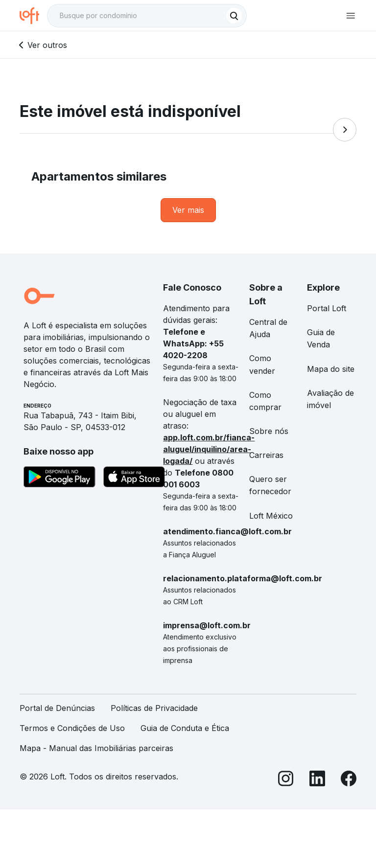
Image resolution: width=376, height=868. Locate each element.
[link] (188, 210)
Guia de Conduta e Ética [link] (185, 728)
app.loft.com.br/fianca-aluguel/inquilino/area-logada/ (209, 449)
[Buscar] (234, 16)
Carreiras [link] (266, 455)
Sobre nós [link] (269, 431)
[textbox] (147, 16)
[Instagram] (286, 780)
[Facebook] (349, 780)
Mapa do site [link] (331, 369)
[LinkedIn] (317, 780)
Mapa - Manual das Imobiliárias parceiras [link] (96, 748)
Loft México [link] (271, 516)
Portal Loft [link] (327, 308)
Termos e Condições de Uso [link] (72, 728)
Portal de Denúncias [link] (57, 708)
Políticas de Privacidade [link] (154, 708)
